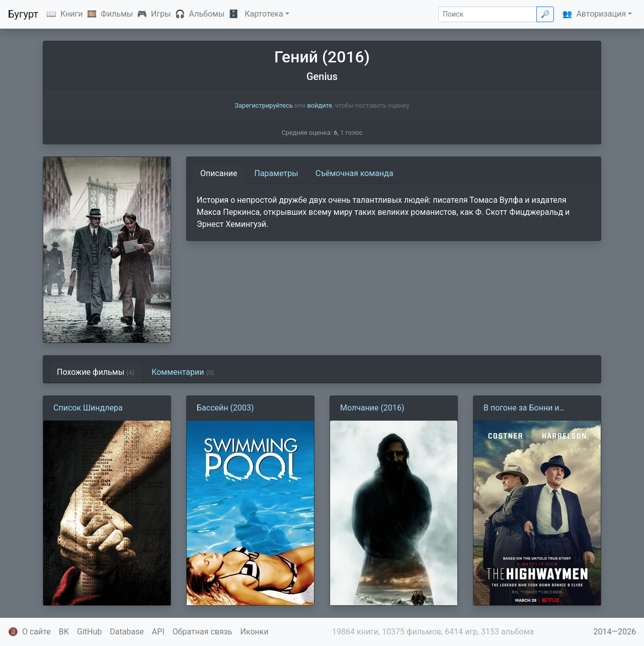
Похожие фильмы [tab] (96, 372)
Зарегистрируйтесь (264, 105)
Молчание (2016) (372, 408)
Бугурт (23, 14)
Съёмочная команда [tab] (354, 173)
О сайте (36, 632)
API (158, 632)
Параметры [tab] (276, 173)
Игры (161, 14)
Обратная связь (203, 632)
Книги (72, 14)
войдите (319, 105)
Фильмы (117, 14)
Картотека (264, 14)
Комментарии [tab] (183, 372)
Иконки (255, 632)
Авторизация (601, 14)
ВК (64, 632)
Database (127, 632)
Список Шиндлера (88, 408)
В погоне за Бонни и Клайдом (521, 409)
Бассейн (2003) (225, 408)
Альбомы (207, 14)
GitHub (89, 632)
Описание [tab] (219, 173)
